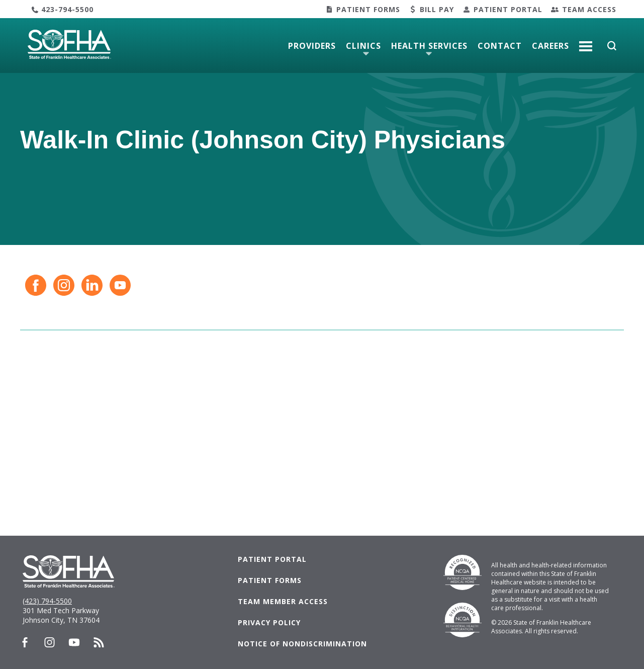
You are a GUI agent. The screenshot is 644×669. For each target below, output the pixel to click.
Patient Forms (368, 9)
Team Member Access (283, 601)
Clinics (363, 46)
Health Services (429, 46)
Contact (500, 46)
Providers (312, 46)
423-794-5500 (67, 9)
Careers (550, 46)
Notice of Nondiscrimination (302, 644)
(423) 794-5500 (47, 601)
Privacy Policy (269, 622)
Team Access (589, 9)
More (586, 42)
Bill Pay (437, 9)
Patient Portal (508, 9)
